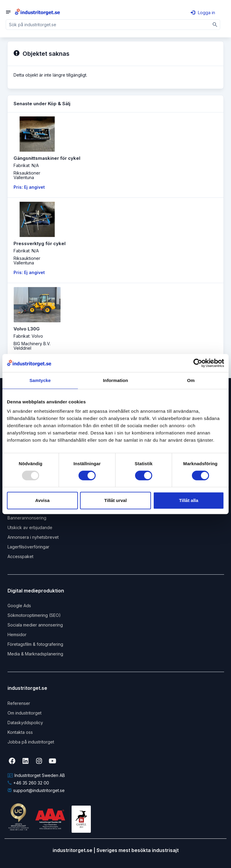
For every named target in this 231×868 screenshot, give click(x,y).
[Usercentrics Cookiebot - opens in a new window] (198, 363)
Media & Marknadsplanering (35, 654)
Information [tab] (115, 380)
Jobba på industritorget (31, 742)
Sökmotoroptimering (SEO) (34, 615)
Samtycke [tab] (40, 380)
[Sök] (215, 25)
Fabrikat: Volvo (28, 336)
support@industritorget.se (36, 790)
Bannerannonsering (27, 518)
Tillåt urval (116, 500)
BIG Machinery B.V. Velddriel (32, 346)
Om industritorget (25, 713)
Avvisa (42, 500)
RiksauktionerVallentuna (27, 175)
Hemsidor (17, 634)
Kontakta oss (20, 732)
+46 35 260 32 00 (28, 783)
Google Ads (19, 606)
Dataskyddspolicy (25, 723)
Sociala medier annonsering (35, 625)
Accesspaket (20, 556)
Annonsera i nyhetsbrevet (33, 537)
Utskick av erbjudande (30, 527)
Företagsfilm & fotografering (35, 644)
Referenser (19, 703)
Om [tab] (191, 380)
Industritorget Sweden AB (36, 775)
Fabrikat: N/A (26, 165)
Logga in (203, 13)
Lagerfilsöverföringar (28, 547)
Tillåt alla (189, 500)
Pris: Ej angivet (29, 187)
